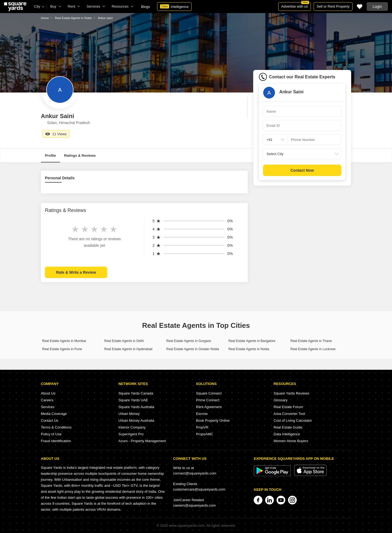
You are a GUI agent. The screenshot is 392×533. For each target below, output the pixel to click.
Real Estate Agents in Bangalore (252, 341)
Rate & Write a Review (76, 272)
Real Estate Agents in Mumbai (64, 341)
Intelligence (174, 7)
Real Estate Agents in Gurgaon (189, 341)
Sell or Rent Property (333, 6)
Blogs (146, 7)
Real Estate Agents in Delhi (124, 341)
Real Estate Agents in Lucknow (313, 349)
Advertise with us (295, 5)
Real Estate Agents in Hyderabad (128, 349)
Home (45, 18)
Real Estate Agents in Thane (311, 341)
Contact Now (302, 170)
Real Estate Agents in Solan (73, 18)
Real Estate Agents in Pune (62, 349)
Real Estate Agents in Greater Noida (193, 349)
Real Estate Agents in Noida (249, 349)
